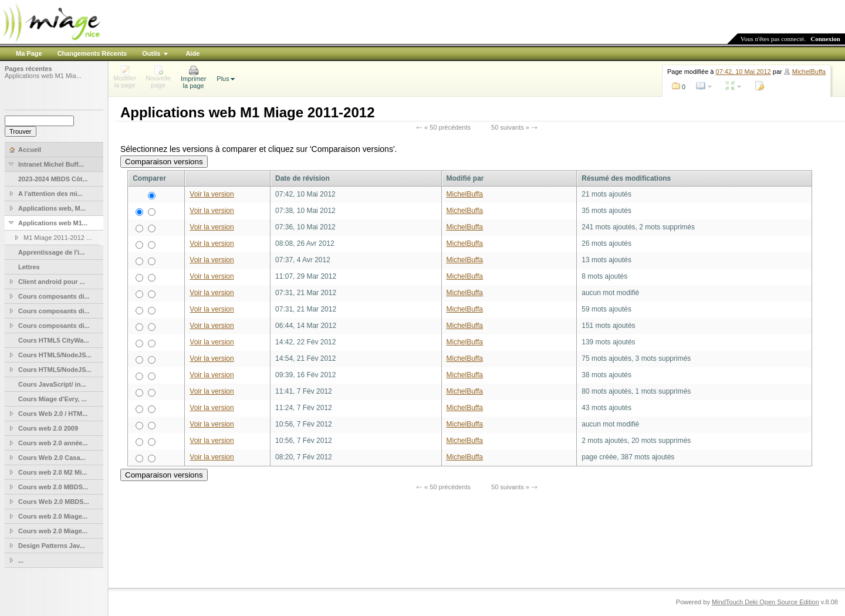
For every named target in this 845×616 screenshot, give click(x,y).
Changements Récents (92, 53)
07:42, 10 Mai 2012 (743, 72)
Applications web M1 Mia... (43, 76)
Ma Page (29, 53)
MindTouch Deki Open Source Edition (765, 602)
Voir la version (212, 194)
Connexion (825, 39)
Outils (151, 53)
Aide (192, 53)
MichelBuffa (809, 72)
